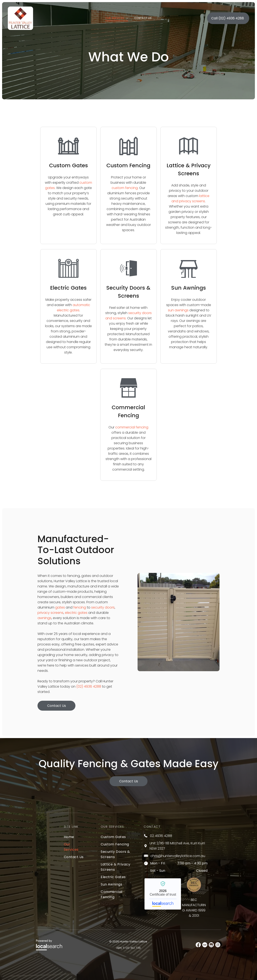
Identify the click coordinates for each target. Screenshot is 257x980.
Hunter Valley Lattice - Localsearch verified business (163, 894)
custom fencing (125, 188)
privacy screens (50, 613)
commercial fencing (132, 427)
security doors (103, 607)
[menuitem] (117, 17)
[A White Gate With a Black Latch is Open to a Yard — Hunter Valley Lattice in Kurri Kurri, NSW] (179, 622)
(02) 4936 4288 (89, 686)
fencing (80, 607)
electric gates (76, 613)
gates (60, 607)
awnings (44, 618)
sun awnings (178, 310)
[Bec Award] (194, 885)
